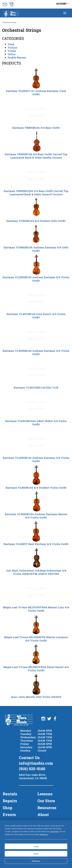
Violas (12, 51)
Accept (36, 846)
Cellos (12, 54)
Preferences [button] (44, 834)
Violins (12, 47)
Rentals (10, 794)
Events (9, 815)
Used (11, 44)
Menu (12, 14)
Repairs (10, 801)
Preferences (36, 861)
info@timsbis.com (36, 763)
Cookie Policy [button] (54, 832)
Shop (8, 808)
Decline (36, 854)
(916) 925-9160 (32, 769)
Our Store (46, 801)
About (43, 815)
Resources (47, 808)
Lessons (45, 794)
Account (62, 4)
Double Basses (17, 57)
